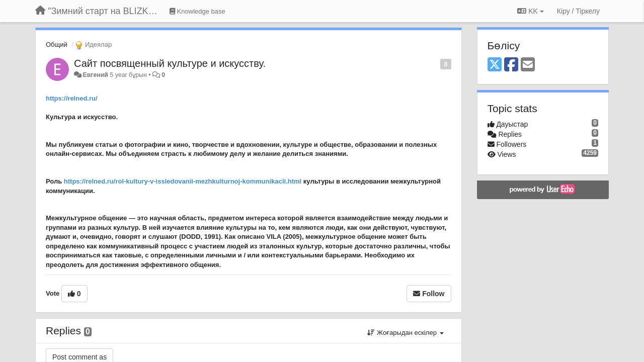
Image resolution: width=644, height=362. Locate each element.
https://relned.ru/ (72, 98)
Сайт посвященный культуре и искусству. (170, 63)
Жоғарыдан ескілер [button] (405, 333)
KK (530, 11)
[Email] (528, 65)
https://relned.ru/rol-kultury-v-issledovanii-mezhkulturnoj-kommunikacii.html (183, 181)
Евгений (95, 75)
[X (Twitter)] (495, 65)
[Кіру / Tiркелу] (578, 11)
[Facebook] (511, 65)
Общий (57, 44)
